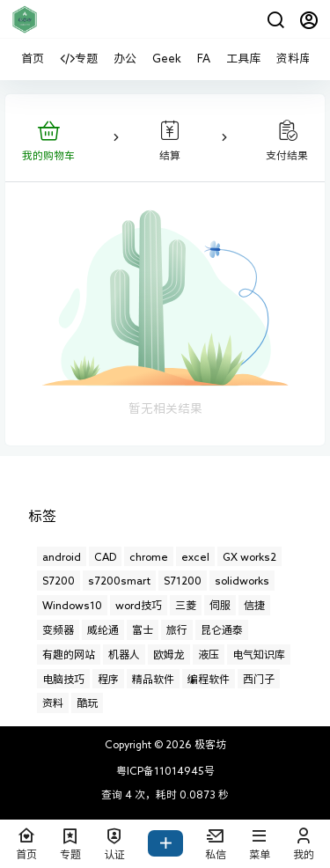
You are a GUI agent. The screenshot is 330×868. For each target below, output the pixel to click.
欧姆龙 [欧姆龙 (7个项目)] (169, 654)
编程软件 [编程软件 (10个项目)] (209, 679)
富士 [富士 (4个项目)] (143, 629)
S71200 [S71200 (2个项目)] (183, 580)
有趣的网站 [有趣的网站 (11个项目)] (69, 654)
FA (204, 59)
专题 (79, 59)
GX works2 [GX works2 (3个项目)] (249, 556)
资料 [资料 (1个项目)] (53, 702)
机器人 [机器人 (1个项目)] (124, 654)
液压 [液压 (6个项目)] (209, 654)
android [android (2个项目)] (62, 556)
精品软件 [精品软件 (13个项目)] (153, 679)
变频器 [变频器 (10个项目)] (58, 629)
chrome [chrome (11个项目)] (149, 556)
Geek (167, 59)
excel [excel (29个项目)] (195, 556)
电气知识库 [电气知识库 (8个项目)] (259, 654)
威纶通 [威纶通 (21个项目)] (103, 629)
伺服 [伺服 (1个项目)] (220, 605)
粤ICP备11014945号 (165, 770)
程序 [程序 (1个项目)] (108, 679)
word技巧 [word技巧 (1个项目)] (139, 605)
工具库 (243, 59)
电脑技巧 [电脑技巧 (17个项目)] (63, 679)
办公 (125, 59)
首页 (33, 59)
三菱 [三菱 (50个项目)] (186, 605)
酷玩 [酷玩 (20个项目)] (87, 702)
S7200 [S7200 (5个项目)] (59, 580)
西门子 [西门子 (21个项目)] (259, 679)
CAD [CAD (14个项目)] (105, 556)
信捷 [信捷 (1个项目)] (254, 605)
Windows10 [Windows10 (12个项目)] (72, 605)
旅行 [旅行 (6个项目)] (177, 629)
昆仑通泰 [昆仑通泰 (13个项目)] (222, 629)
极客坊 (209, 744)
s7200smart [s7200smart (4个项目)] (119, 580)
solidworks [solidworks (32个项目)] (242, 580)
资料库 (293, 59)
